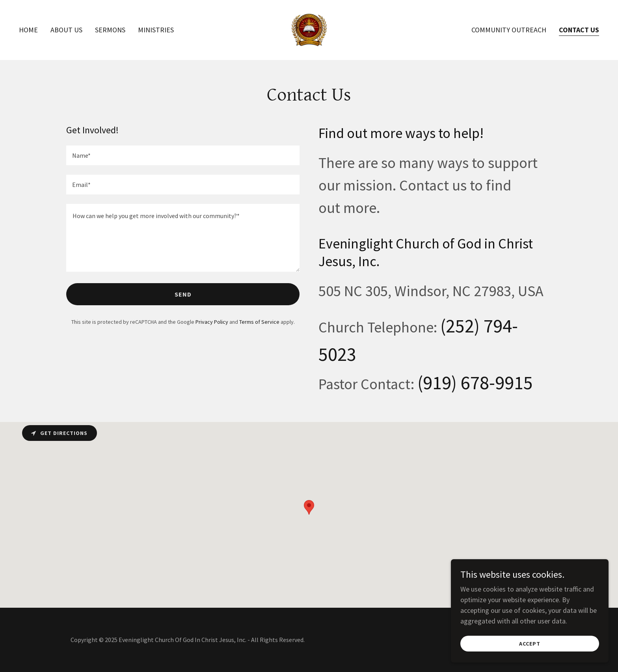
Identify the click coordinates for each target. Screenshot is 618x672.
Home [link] (28, 30)
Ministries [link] (156, 30)
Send (183, 294)
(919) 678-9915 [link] (475, 383)
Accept (530, 644)
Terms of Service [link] (259, 322)
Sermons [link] (110, 30)
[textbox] (183, 155)
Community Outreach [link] (509, 30)
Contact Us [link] (579, 30)
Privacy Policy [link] (212, 322)
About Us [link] (66, 30)
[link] (309, 29)
